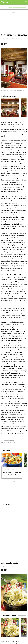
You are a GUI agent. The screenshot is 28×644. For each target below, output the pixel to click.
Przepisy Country (12, 469)
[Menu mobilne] (26, 2)
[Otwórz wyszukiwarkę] (23, 2)
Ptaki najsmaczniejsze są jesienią (12, 474)
